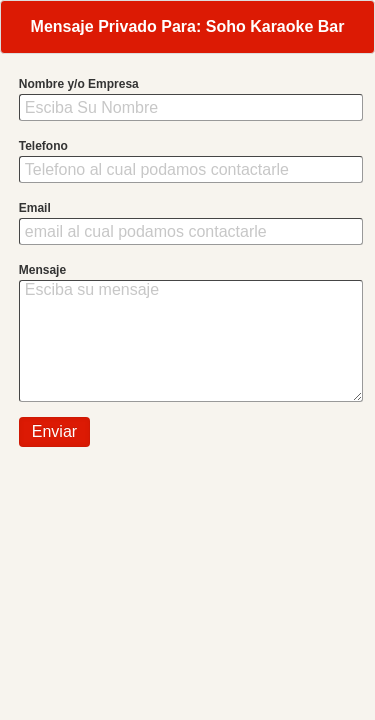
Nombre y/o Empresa (79, 84)
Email (35, 208)
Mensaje (42, 270)
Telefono (43, 146)
